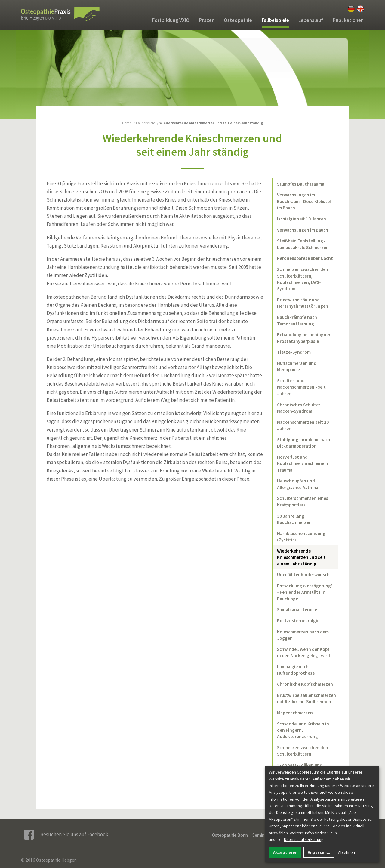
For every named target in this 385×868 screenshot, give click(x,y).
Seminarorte (265, 835)
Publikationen (348, 20)
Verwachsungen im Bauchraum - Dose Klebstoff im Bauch (305, 201)
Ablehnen (346, 852)
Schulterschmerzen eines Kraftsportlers (303, 501)
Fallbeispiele (275, 20)
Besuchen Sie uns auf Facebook (66, 835)
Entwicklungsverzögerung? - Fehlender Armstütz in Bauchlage (305, 592)
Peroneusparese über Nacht (305, 258)
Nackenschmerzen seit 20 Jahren (303, 425)
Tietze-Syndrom (294, 352)
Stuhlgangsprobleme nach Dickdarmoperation (304, 443)
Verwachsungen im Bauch (303, 230)
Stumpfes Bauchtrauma (301, 184)
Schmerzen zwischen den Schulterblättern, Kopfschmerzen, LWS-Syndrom (303, 279)
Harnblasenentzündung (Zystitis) (301, 537)
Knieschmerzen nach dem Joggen (303, 635)
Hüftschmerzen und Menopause (297, 366)
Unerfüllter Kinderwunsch (303, 575)
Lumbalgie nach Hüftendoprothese (296, 670)
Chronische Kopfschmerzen (305, 684)
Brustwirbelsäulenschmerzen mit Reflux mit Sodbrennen (306, 698)
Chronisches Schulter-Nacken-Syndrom (300, 408)
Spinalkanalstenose (297, 609)
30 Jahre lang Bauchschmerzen (294, 519)
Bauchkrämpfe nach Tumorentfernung (297, 320)
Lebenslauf (311, 20)
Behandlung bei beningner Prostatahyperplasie (304, 338)
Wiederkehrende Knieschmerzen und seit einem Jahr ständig (301, 557)
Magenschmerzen (295, 713)
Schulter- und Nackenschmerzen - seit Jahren (301, 387)
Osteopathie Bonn (230, 835)
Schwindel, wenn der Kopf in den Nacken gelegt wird (303, 652)
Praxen (207, 20)
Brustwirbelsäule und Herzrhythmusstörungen (303, 303)
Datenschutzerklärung (304, 839)
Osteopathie (238, 20)
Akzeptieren (285, 852)
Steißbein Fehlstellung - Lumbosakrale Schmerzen (303, 244)
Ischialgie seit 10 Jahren (302, 219)
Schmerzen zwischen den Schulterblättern (303, 751)
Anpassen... (319, 852)
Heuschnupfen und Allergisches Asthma (298, 484)
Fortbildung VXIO (171, 20)
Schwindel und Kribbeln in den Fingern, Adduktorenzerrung (303, 730)
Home (127, 123)
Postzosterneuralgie (298, 621)
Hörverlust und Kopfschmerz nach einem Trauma (302, 463)
